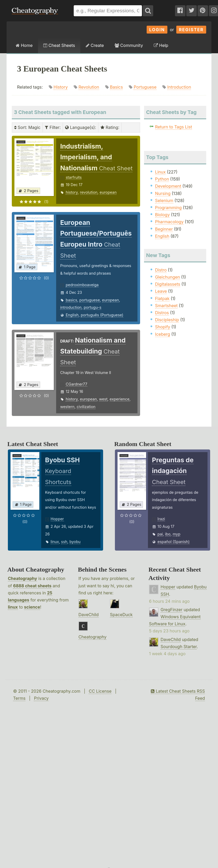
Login (157, 30)
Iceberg (163, 334)
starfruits (74, 177)
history (72, 192)
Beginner (164, 229)
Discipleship (167, 320)
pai (160, 534)
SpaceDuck (121, 615)
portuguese (90, 300)
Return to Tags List (174, 127)
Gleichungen (168, 277)
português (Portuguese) (102, 315)
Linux (160, 172)
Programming (168, 208)
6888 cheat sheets (32, 586)
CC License (100, 691)
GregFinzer (172, 610)
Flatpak (162, 299)
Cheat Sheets (59, 45)
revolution (89, 192)
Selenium (164, 200)
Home (24, 45)
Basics (116, 87)
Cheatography (22, 578)
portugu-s (92, 307)
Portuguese (145, 87)
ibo (168, 534)
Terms (19, 698)
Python (162, 179)
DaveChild (89, 615)
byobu (75, 542)
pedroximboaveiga (82, 285)
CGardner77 (76, 384)
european (108, 192)
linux (55, 542)
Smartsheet (166, 306)
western (67, 407)
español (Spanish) (174, 542)
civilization (86, 407)
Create (95, 45)
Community (129, 45)
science (32, 607)
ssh (64, 542)
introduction (71, 307)
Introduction (179, 87)
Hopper (57, 519)
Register (191, 30)
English (72, 315)
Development (168, 186)
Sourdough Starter (179, 647)
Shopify (163, 327)
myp (176, 534)
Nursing (163, 193)
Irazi (161, 519)
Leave (161, 291)
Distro (161, 270)
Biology (162, 215)
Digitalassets (168, 284)
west (103, 399)
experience (120, 399)
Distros (162, 313)
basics (71, 300)
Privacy (41, 698)
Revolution (89, 87)
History (61, 87)
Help (161, 45)
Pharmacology (169, 222)
